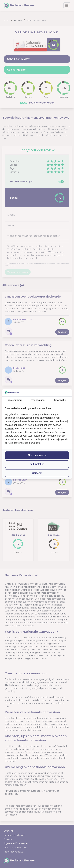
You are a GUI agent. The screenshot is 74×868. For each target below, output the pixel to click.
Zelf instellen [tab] (37, 464)
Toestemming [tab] (14, 400)
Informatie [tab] (60, 400)
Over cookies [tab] (37, 400)
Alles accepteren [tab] (37, 455)
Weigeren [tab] (37, 473)
